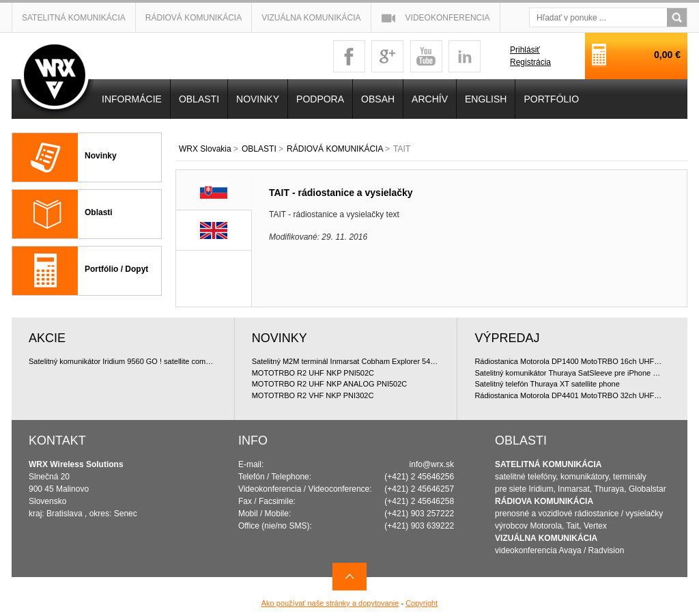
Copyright (422, 603)
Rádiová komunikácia (194, 18)
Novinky (101, 156)
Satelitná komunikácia (74, 18)
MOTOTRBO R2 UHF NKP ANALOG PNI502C (330, 384)
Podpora (320, 99)
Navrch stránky (349, 577)
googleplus (387, 56)
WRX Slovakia (205, 149)
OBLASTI (259, 149)
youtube (426, 56)
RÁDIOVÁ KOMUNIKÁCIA (335, 149)
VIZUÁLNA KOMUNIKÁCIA (546, 538)
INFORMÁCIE (132, 99)
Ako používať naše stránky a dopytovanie (330, 603)
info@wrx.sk (432, 464)
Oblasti (99, 212)
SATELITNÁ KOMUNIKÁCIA (548, 464)
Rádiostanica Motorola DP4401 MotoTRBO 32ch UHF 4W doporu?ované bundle (569, 395)
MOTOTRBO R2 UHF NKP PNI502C (313, 373)
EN (214, 230)
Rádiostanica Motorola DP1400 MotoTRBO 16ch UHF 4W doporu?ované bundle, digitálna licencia (569, 361)
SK (214, 190)
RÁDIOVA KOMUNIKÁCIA (544, 501)
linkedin (465, 56)
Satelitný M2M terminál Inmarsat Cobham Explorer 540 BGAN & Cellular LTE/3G (346, 361)
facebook (349, 56)
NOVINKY (258, 99)
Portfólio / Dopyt (116, 269)
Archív (430, 99)
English (486, 99)
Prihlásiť (525, 50)
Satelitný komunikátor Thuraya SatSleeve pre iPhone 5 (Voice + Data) (569, 373)
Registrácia (530, 62)
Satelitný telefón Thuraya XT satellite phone (547, 384)
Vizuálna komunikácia (311, 18)
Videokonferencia (448, 18)
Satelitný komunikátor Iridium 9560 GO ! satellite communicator (123, 361)
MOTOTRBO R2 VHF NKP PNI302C (313, 395)
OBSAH (378, 99)
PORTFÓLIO (551, 99)
